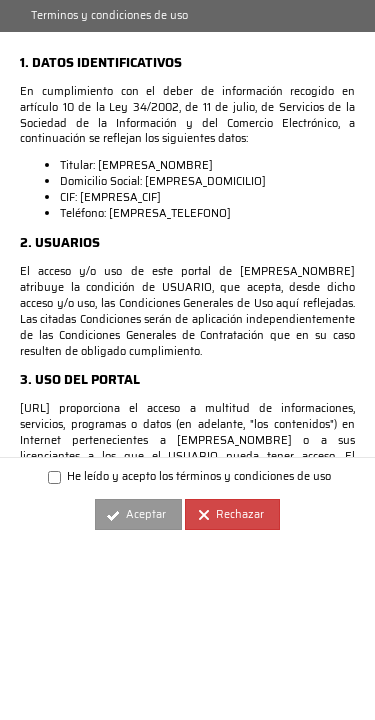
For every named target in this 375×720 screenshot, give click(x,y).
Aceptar (146, 514)
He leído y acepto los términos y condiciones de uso (189, 476)
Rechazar (240, 514)
